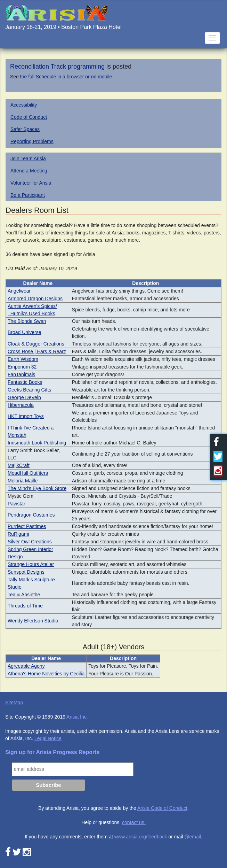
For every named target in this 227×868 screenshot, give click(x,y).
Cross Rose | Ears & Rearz (37, 351)
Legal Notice (48, 738)
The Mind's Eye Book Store (37, 488)
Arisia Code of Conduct (162, 808)
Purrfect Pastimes (27, 526)
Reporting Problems (32, 141)
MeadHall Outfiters (28, 473)
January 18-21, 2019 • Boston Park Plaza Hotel (63, 27)
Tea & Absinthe (24, 595)
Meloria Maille (23, 481)
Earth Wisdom (23, 359)
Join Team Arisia (28, 158)
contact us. (134, 822)
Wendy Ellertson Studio (33, 621)
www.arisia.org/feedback (141, 837)
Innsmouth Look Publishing (37, 443)
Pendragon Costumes (31, 515)
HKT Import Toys (26, 416)
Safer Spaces (25, 129)
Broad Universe (25, 332)
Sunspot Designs (26, 572)
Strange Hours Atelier (31, 564)
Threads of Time (25, 606)
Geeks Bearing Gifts (29, 390)
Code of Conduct (29, 117)
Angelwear (19, 291)
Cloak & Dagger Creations (36, 344)
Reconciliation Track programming (57, 67)
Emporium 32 (22, 367)
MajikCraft (19, 465)
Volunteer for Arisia (31, 183)
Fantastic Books (25, 382)
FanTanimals (21, 374)
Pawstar (17, 504)
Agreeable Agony (26, 666)
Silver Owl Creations (30, 542)
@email (193, 837)
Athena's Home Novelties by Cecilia (46, 674)
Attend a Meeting (29, 171)
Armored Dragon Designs (35, 299)
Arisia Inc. (77, 717)
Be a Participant (28, 195)
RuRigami (18, 534)
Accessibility (24, 105)
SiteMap (14, 703)
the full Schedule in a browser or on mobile (66, 77)
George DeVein (24, 397)
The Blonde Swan (27, 321)
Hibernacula (21, 405)
